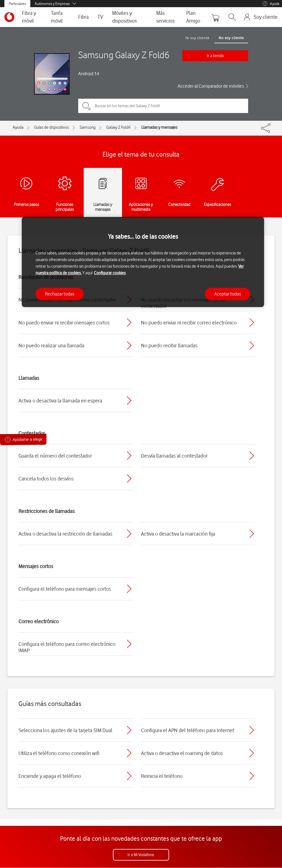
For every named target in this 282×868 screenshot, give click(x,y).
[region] (143, 262)
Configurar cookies (110, 273)
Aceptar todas (228, 294)
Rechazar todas (60, 294)
